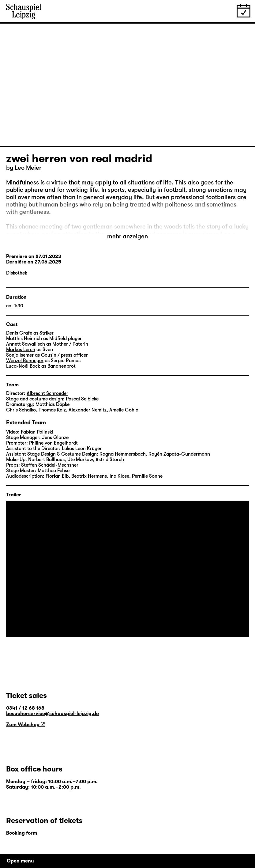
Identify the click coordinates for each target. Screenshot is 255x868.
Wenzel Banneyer (25, 361)
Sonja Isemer (20, 355)
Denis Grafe (19, 333)
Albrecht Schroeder (47, 393)
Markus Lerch (21, 350)
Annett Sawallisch (26, 344)
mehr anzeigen (127, 236)
